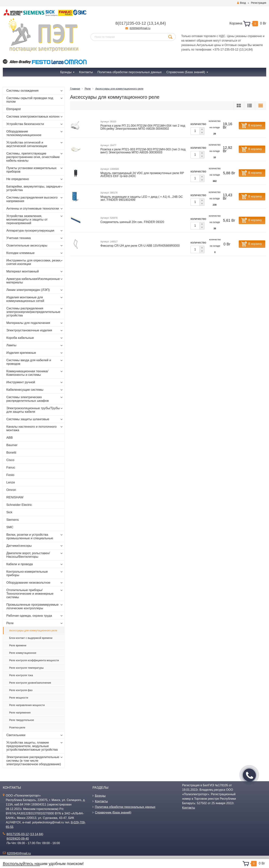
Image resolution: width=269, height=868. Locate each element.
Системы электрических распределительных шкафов (35, 399)
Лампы (35, 345)
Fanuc (11, 467)
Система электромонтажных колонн (35, 117)
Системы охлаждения (35, 91)
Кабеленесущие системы (35, 390)
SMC (10, 527)
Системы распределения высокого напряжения (35, 199)
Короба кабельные (35, 338)
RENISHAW (15, 497)
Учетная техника (35, 238)
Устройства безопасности (35, 124)
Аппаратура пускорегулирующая (35, 231)
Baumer (12, 445)
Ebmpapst (14, 109)
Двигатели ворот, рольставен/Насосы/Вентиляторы (35, 555)
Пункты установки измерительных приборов (35, 170)
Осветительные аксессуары (35, 246)
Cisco (10, 460)
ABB (10, 438)
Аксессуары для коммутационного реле (33, 630)
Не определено (35, 179)
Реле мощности (19, 698)
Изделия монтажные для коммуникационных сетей (35, 299)
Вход (241, 3)
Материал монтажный (35, 271)
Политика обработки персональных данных (125, 807)
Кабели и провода (35, 564)
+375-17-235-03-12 (225, 50)
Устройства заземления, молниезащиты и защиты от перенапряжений (35, 220)
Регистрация (259, 3)
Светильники (35, 735)
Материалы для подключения (35, 323)
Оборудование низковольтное (35, 583)
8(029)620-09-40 (18, 839)
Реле (35, 623)
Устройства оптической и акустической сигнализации (35, 144)
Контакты (101, 801)
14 (157, 23)
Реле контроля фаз (21, 690)
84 (162, 23)
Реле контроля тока (21, 675)
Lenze (11, 482)
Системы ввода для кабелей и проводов (35, 362)
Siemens (13, 520)
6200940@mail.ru (140, 28)
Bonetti (11, 453)
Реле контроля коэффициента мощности (34, 660)
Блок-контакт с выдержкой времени (31, 638)
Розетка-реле (17, 728)
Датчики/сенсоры (35, 546)
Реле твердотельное (22, 720)
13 (151, 23)
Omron (11, 490)
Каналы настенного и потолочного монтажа (35, 428)
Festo (10, 475)
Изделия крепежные (35, 353)
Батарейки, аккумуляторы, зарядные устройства (35, 188)
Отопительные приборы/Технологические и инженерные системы (35, 594)
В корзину (255, 125)
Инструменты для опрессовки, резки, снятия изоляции (35, 262)
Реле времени (18, 645)
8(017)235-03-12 (131, 23)
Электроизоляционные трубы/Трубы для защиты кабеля (35, 410)
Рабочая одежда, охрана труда (35, 616)
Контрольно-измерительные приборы (35, 573)
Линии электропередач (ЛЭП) (35, 290)
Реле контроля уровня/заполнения (30, 683)
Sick (9, 512)
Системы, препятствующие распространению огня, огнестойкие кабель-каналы (35, 157)
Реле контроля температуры (26, 668)
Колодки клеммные (35, 253)
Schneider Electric (19, 505)
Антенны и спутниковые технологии (35, 209)
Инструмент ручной (35, 382)
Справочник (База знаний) (113, 812)
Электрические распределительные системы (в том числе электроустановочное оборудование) (35, 761)
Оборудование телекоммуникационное (35, 133)
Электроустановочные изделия (35, 330)
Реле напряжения (20, 713)
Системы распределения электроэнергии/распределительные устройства (35, 312)
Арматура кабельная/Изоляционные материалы (35, 281)
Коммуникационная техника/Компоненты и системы (35, 373)
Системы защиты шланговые (35, 419)
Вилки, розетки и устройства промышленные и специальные (35, 536)
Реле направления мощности (27, 705)
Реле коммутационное (23, 653)
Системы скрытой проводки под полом (35, 100)
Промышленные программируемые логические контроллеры (35, 606)
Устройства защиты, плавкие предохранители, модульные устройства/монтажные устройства (35, 746)
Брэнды (100, 796)
